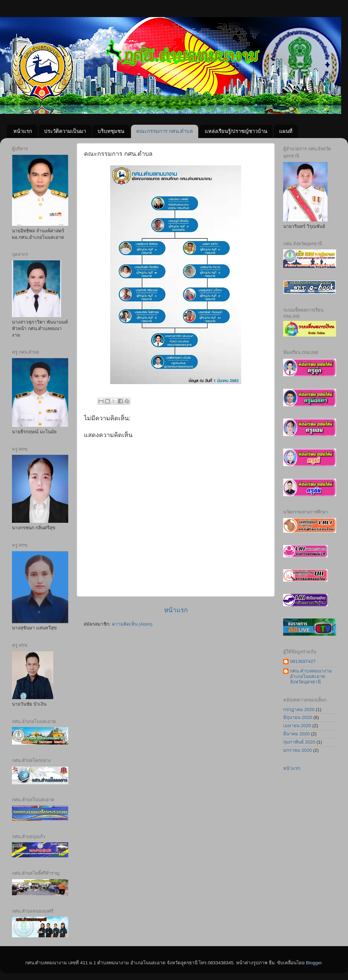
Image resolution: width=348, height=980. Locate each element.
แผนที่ (286, 131)
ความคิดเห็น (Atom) (132, 624)
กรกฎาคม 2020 (299, 710)
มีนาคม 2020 (296, 734)
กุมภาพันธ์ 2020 (299, 742)
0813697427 (303, 661)
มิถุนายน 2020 (298, 717)
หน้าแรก (23, 131)
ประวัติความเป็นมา (65, 131)
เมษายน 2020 (297, 726)
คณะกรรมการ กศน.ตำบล (164, 131)
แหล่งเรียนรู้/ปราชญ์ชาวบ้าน (236, 131)
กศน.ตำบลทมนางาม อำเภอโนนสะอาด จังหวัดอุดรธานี (311, 676)
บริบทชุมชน (111, 131)
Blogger (314, 963)
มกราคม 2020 (298, 750)
